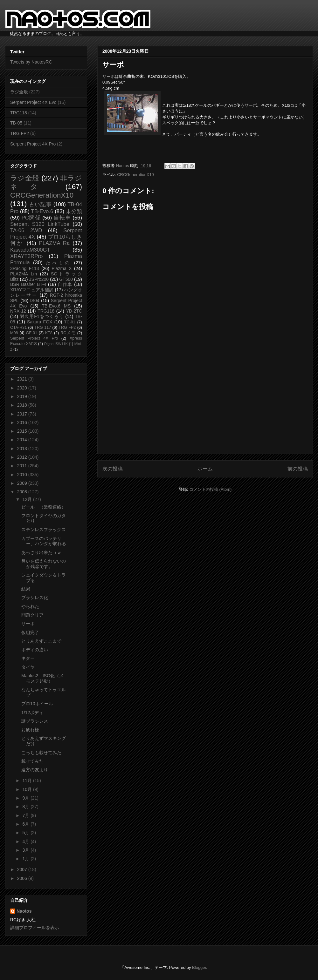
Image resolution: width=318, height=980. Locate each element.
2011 (23, 466)
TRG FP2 (20, 133)
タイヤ (28, 667)
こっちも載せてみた (41, 753)
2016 (23, 422)
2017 (23, 414)
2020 (23, 388)
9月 (26, 798)
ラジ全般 (19, 92)
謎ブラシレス (35, 721)
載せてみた (32, 761)
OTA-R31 (18, 328)
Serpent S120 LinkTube (40, 224)
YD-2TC (74, 311)
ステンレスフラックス (44, 530)
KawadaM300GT (30, 250)
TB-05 (16, 123)
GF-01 (31, 333)
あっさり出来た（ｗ (41, 552)
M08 (14, 333)
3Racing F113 (25, 268)
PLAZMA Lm (24, 274)
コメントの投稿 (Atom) (211, 489)
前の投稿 (298, 469)
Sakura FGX (40, 322)
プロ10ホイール (37, 704)
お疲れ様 (30, 730)
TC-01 (70, 322)
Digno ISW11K (56, 344)
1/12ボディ (32, 713)
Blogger (199, 967)
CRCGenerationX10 (135, 175)
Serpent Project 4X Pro (33, 144)
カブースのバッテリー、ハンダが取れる (44, 541)
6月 (26, 824)
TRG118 (19, 113)
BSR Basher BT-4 (28, 284)
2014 (23, 440)
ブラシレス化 (35, 598)
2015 (23, 431)
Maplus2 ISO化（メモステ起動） (42, 678)
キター (28, 658)
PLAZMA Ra (55, 243)
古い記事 (40, 204)
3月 (26, 850)
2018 (23, 405)
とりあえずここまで (41, 641)
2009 (23, 483)
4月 (26, 841)
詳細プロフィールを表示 (35, 928)
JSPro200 (39, 279)
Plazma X (62, 268)
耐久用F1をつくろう (42, 316)
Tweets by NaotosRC (31, 62)
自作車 (65, 284)
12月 (28, 499)
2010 (23, 475)
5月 (26, 833)
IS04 (35, 301)
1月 (26, 859)
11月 (28, 781)
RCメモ (68, 333)
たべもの (58, 263)
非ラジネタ (46, 182)
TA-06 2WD (26, 230)
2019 (23, 396)
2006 (23, 878)
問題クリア (32, 615)
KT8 (49, 333)
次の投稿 (113, 469)
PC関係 (31, 218)
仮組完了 (30, 632)
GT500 (66, 279)
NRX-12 (18, 311)
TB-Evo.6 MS (56, 306)
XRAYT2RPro (26, 256)
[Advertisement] (205, 404)
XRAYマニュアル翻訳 (32, 290)
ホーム (205, 469)
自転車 (62, 218)
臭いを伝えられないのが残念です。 (44, 564)
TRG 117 (43, 328)
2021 (23, 379)
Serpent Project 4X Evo (33, 102)
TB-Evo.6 (42, 211)
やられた (30, 606)
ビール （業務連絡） (44, 507)
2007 (23, 869)
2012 (23, 457)
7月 (26, 815)
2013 (23, 449)
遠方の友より (35, 770)
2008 (23, 492)
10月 (28, 789)
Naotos (24, 911)
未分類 (74, 211)
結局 (26, 589)
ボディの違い (35, 650)
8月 (26, 807)
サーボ (28, 624)
